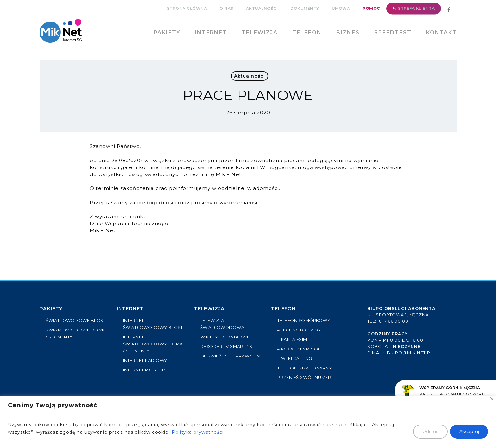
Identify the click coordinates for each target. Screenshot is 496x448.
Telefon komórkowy (304, 320)
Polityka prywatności (198, 432)
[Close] (492, 399)
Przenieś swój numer (304, 377)
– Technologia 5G (299, 330)
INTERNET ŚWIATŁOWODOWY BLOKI (153, 324)
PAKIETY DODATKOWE (225, 337)
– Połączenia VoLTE (301, 349)
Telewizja (209, 309)
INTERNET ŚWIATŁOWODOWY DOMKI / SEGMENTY (154, 344)
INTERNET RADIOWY (145, 360)
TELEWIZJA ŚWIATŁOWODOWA (222, 324)
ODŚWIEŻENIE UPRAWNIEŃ (230, 356)
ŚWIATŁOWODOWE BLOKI (75, 320)
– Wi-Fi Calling (295, 358)
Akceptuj (469, 432)
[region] (248, 422)
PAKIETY (51, 309)
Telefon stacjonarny (305, 368)
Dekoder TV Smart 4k (226, 346)
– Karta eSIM (292, 339)
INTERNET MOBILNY (145, 370)
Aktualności (250, 76)
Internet (130, 309)
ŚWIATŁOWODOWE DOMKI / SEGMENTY (76, 333)
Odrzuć (430, 432)
